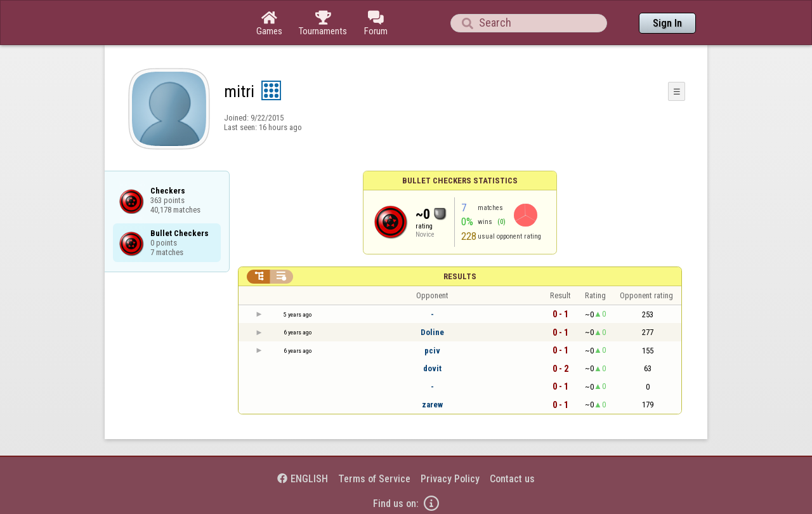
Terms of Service (374, 479)
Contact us (512, 479)
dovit (432, 368)
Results (460, 276)
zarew (432, 405)
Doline (432, 332)
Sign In (667, 23)
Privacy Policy (450, 479)
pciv (432, 351)
